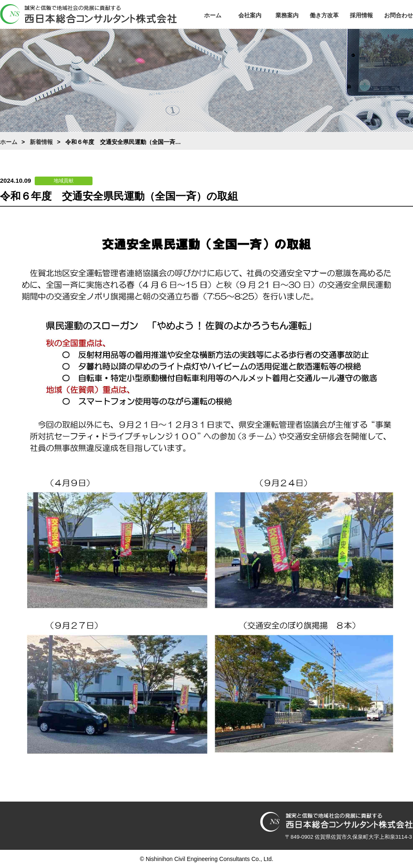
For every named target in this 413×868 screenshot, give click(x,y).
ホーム (213, 15)
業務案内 (287, 15)
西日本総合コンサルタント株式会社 (88, 14)
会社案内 (250, 15)
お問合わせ (399, 15)
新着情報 (41, 142)
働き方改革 (324, 15)
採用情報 (361, 15)
